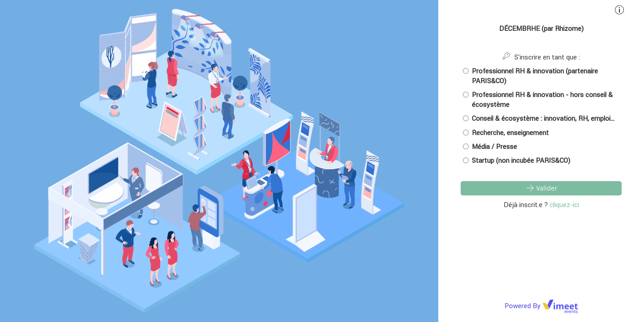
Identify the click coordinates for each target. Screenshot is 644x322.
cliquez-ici (564, 205)
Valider (541, 188)
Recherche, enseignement (506, 133)
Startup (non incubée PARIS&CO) (517, 160)
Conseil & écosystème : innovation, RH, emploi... (539, 118)
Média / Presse (490, 146)
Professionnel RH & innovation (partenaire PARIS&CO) (530, 76)
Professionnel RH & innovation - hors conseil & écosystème (538, 99)
